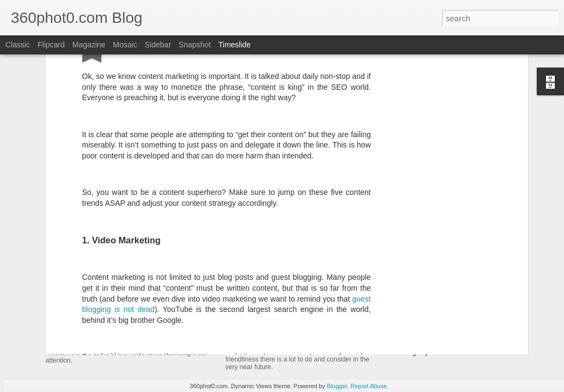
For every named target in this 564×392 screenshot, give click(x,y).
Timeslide (235, 45)
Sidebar (158, 45)
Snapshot (195, 45)
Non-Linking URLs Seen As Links (445, 333)
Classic (18, 45)
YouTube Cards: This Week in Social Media (171, 323)
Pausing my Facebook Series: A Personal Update (472, 352)
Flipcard (51, 45)
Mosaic (125, 45)
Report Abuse (369, 386)
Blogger (337, 386)
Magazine (89, 45)
